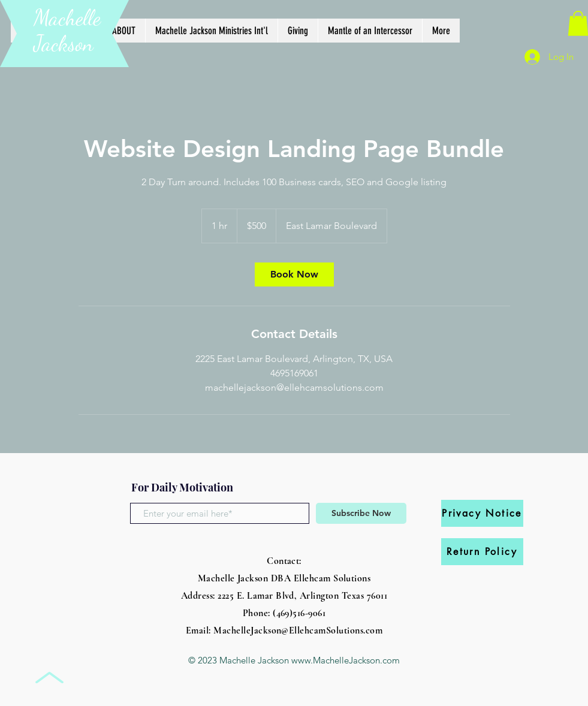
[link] (294, 274)
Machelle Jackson (67, 31)
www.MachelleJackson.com (346, 660)
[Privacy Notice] (482, 513)
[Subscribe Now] (361, 513)
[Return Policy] (482, 552)
